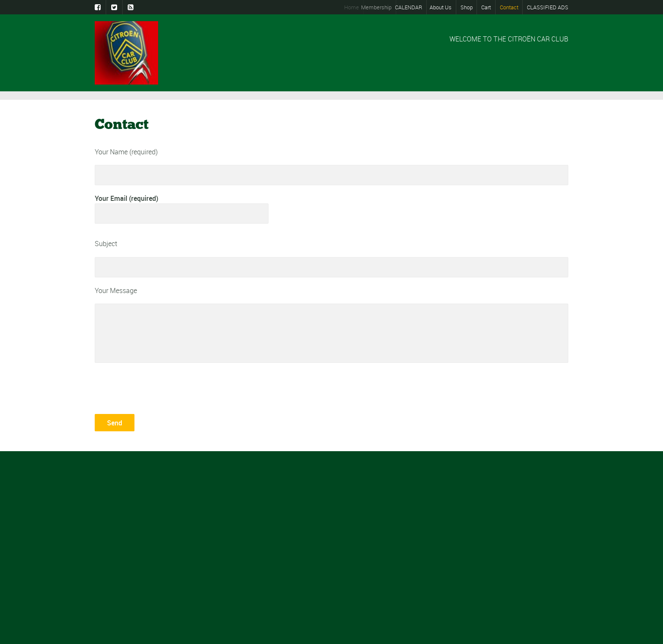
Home (354, 7)
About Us (441, 7)
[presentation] (159, 387)
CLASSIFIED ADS (548, 7)
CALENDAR (411, 7)
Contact (509, 7)
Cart (486, 7)
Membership (380, 7)
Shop (467, 7)
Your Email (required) (182, 209)
